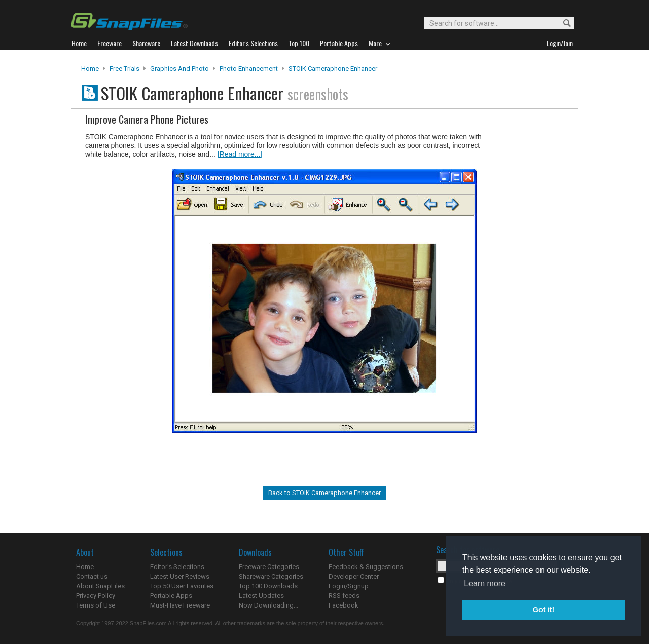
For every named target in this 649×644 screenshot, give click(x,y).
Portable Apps (171, 596)
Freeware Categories (269, 567)
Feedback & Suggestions (366, 567)
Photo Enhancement (249, 69)
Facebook (344, 605)
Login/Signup (349, 586)
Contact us (92, 576)
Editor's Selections (177, 567)
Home (90, 69)
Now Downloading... (268, 605)
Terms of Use (96, 605)
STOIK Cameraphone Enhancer (333, 69)
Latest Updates (261, 596)
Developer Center (354, 576)
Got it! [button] (544, 610)
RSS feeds (344, 596)
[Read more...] (240, 154)
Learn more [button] (485, 583)
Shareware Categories (271, 576)
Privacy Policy (96, 596)
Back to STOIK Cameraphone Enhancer (324, 493)
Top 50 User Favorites (182, 586)
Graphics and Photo (179, 69)
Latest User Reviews (180, 576)
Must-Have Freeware (180, 605)
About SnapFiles (100, 586)
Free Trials (124, 69)
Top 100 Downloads (268, 586)
